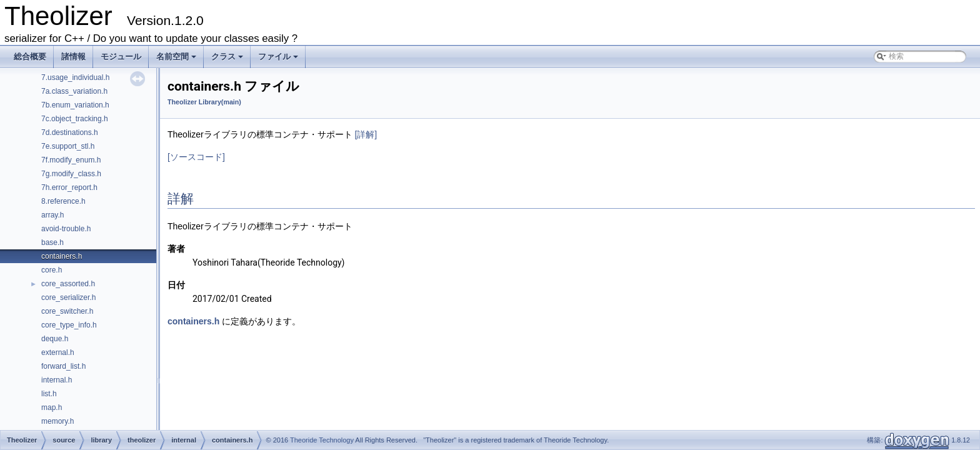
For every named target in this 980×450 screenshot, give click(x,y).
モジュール (121, 57)
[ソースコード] (196, 157)
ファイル (279, 60)
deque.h (55, 339)
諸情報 (73, 57)
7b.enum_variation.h (75, 105)
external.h (58, 352)
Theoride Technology (322, 440)
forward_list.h (63, 366)
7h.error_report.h (69, 187)
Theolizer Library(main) (204, 102)
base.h (52, 242)
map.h (52, 407)
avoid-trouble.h (66, 229)
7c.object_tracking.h (75, 119)
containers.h (62, 256)
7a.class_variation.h (74, 91)
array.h (52, 215)
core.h (52, 270)
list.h (49, 394)
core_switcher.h (67, 311)
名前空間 (177, 60)
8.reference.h (63, 201)
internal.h (57, 380)
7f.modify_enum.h (71, 160)
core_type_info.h (69, 325)
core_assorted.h (68, 284)
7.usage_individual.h (75, 77)
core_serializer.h (68, 297)
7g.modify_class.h (71, 174)
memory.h (57, 421)
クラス (228, 60)
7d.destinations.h (70, 132)
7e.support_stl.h (68, 146)
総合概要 (30, 57)
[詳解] (366, 134)
